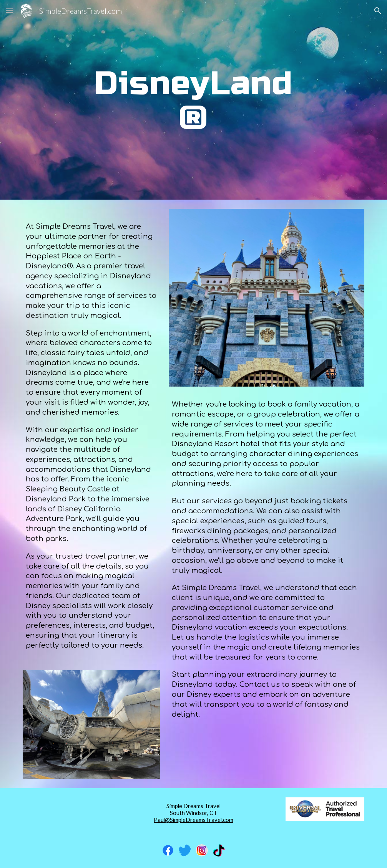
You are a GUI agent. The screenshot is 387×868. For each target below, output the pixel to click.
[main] (193, 100)
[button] (9, 11)
